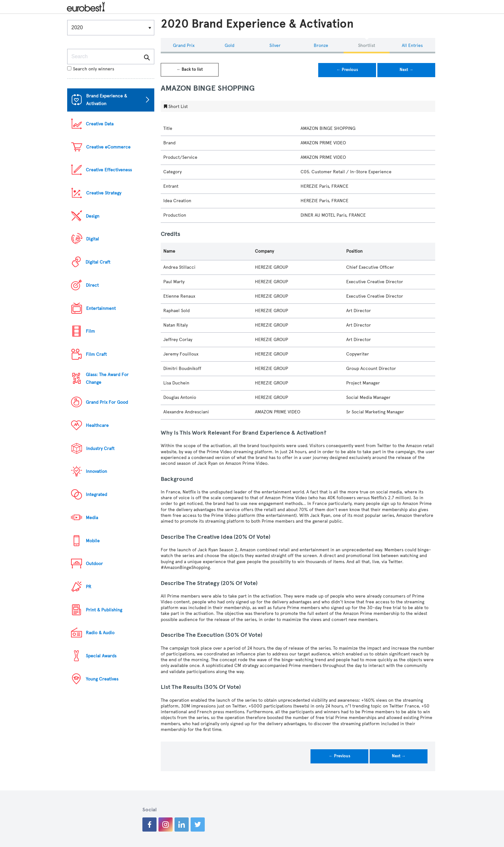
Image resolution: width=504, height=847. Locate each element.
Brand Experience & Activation (107, 100)
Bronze (321, 45)
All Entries (412, 45)
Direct (92, 285)
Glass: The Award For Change (107, 378)
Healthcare (97, 425)
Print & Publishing (104, 610)
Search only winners (91, 69)
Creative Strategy (104, 193)
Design (93, 216)
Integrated (96, 495)
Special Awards (101, 656)
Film (90, 331)
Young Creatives (102, 679)
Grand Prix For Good (107, 402)
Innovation (96, 471)
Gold (230, 45)
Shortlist (367, 45)
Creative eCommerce (108, 147)
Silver (275, 45)
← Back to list (190, 69)
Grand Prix (184, 45)
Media (92, 518)
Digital (93, 239)
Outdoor (94, 564)
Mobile (93, 541)
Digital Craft (98, 262)
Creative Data (100, 124)
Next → (406, 70)
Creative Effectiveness (109, 170)
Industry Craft (100, 449)
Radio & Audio (100, 633)
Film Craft (96, 354)
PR (89, 587)
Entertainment (101, 308)
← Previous (347, 70)
